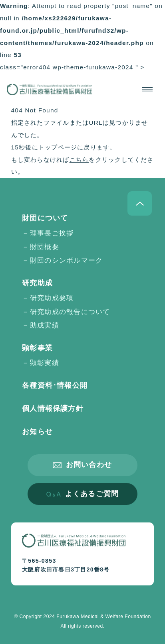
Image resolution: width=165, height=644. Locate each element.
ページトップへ (140, 203)
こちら (79, 160)
